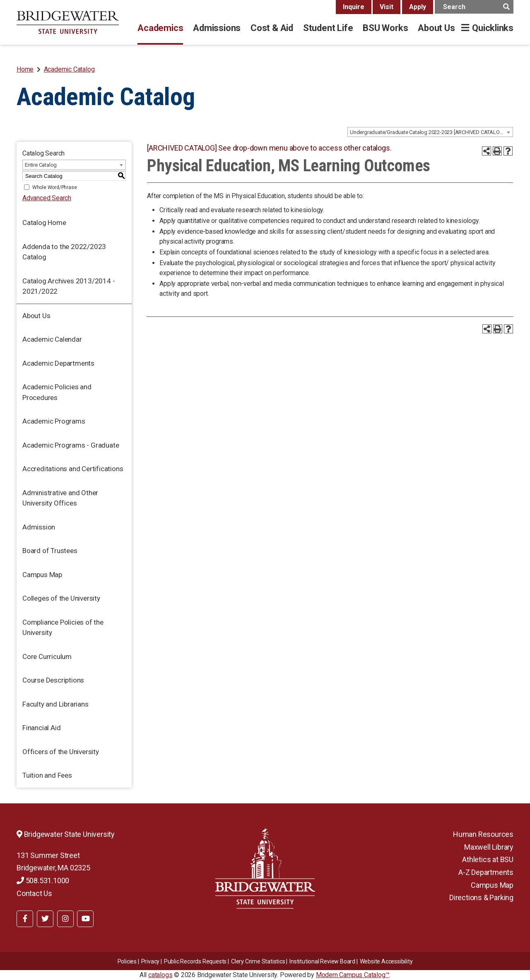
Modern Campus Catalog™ (353, 975)
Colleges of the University (61, 598)
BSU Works (385, 28)
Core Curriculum (47, 657)
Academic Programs (54, 421)
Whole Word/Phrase (55, 187)
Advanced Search (47, 198)
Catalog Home (44, 223)
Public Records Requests (195, 961)
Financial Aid (41, 728)
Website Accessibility (386, 961)
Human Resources (483, 834)
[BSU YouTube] (85, 919)
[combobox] (430, 132)
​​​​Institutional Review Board (322, 961)
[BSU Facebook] (25, 919)
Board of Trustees (50, 551)
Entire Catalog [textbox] (41, 165)
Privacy (151, 961)
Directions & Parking (481, 897)
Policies (127, 961)
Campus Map (42, 575)
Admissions (217, 28)
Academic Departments (58, 363)
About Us (436, 28)
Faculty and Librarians (55, 704)
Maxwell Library (489, 847)
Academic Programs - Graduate (71, 445)
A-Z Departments (486, 872)
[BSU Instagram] (65, 919)
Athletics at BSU (488, 859)
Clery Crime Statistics (258, 961)
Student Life (328, 28)
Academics (160, 28)
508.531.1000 (43, 881)
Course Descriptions (53, 680)
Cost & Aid (272, 28)
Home (25, 69)
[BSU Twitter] (45, 919)
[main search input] (474, 7)
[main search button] (506, 7)
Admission (39, 527)
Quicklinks (493, 28)
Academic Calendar (52, 339)
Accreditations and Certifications (73, 469)
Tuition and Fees (47, 775)
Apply (418, 7)
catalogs (160, 975)
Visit (387, 7)
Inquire (354, 7)
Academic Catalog (69, 69)
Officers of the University (61, 752)
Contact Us (34, 893)
